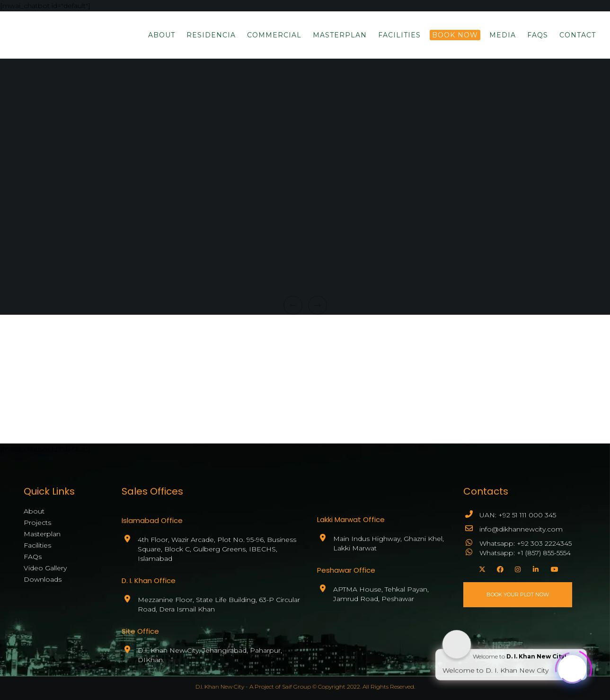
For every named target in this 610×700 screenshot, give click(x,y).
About (34, 511)
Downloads (43, 579)
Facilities (37, 545)
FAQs (33, 557)
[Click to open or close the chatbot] (572, 667)
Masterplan (42, 534)
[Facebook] (499, 568)
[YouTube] (553, 568)
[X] (481, 568)
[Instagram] (517, 568)
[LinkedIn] (535, 568)
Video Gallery (45, 568)
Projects (37, 523)
